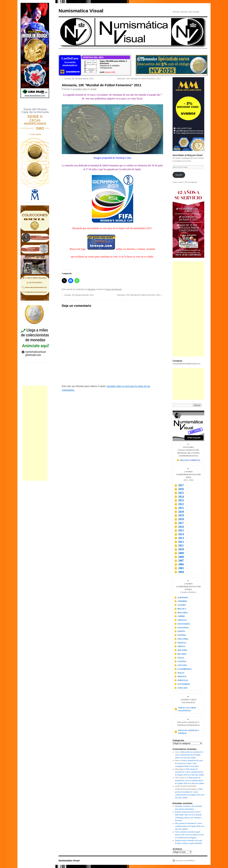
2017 (179, 523)
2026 (179, 489)
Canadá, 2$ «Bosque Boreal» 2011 (78, 79)
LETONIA (180, 661)
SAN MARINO (182, 684)
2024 (179, 497)
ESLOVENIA (182, 628)
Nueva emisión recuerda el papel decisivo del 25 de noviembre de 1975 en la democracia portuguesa (190, 835)
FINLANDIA (181, 639)
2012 (179, 542)
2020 (179, 512)
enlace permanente (113, 289)
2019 (179, 515)
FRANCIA (180, 643)
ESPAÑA (180, 631)
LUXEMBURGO (183, 669)
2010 (179, 549)
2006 (179, 564)
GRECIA (180, 646)
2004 (179, 572)
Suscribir (179, 175)
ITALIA (179, 658)
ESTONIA (180, 635)
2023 (179, 500)
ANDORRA (181, 601)
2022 (179, 504)
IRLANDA (180, 654)
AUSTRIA (180, 605)
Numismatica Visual (81, 11)
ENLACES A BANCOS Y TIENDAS (187, 732)
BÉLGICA (180, 609)
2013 (179, 538)
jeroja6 (94, 89)
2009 (179, 553)
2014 (179, 534)
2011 (179, 546)
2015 (179, 530)
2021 (179, 508)
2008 (179, 557)
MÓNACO (180, 676)
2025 (179, 493)
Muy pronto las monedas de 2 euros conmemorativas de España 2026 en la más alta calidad (189, 755)
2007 (179, 561)
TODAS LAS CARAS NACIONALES (185, 709)
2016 (179, 527)
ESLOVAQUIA (182, 624)
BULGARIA (181, 613)
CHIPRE (180, 616)
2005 (179, 568)
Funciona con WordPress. (186, 861)
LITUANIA (181, 665)
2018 (179, 519)
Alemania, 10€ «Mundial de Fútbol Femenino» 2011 (140, 79)
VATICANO (181, 688)
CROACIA (180, 620)
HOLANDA (181, 650)
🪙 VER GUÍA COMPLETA (188, 460)
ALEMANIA (181, 598)
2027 (179, 485)
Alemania (91, 289)
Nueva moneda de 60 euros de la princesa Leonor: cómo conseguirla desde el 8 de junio (189, 763)
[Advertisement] (35, 433)
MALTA (179, 673)
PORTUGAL (181, 680)
